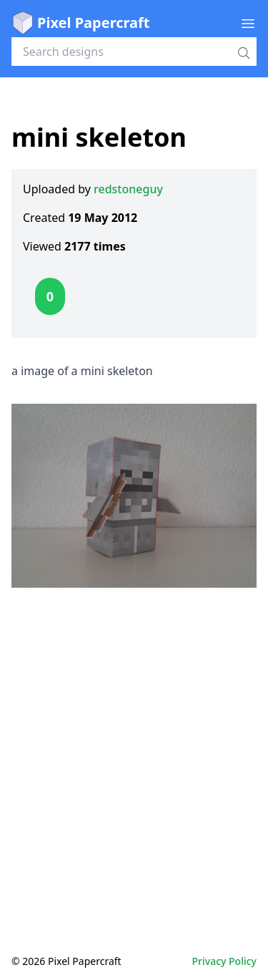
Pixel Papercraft (80, 23)
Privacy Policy (224, 961)
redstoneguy (128, 189)
